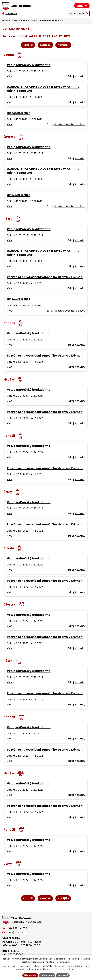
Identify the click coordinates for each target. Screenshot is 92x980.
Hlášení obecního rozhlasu (69, 125)
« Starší (27, 45)
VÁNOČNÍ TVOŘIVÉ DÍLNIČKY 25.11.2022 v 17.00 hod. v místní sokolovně (43, 89)
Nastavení (64, 975)
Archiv (14, 21)
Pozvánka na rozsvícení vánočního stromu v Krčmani (45, 277)
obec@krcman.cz (16, 933)
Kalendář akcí (28, 21)
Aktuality (80, 77)
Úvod (5, 21)
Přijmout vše (29, 975)
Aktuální (45, 45)
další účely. (65, 962)
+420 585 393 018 (16, 928)
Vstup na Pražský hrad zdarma (29, 65)
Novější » (64, 45)
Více (10, 77)
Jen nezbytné (47, 975)
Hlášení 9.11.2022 (19, 113)
